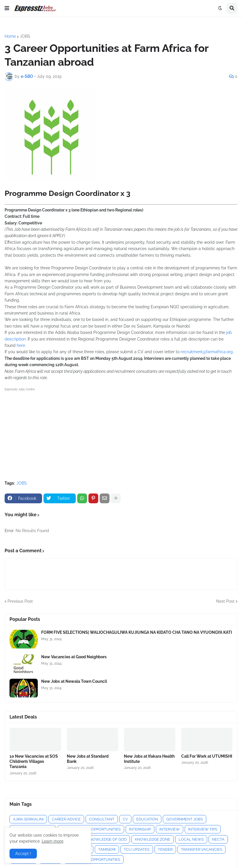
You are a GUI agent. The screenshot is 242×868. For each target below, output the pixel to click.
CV (125, 819)
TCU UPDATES (137, 849)
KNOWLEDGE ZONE (153, 839)
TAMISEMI (107, 849)
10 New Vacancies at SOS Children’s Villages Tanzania (34, 761)
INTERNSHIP (140, 829)
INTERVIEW (170, 829)
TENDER (165, 849)
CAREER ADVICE (66, 819)
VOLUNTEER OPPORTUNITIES (94, 860)
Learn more (53, 841)
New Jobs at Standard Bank (88, 759)
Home (10, 36)
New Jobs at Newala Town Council (74, 681)
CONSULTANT (102, 819)
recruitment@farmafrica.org (207, 352)
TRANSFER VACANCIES (202, 849)
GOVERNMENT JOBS (185, 819)
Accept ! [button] (23, 854)
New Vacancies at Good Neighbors (74, 657)
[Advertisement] (121, 433)
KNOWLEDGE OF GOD (107, 839)
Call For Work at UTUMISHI (207, 756)
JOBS (25, 36)
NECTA (218, 839)
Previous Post (20, 601)
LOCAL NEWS (191, 839)
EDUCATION (147, 819)
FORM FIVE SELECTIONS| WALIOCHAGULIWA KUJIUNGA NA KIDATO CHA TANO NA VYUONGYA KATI (137, 632)
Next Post (225, 601)
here (20, 345)
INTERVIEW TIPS (203, 829)
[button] (7, 8)
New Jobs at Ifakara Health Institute (149, 759)
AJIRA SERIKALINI (28, 819)
